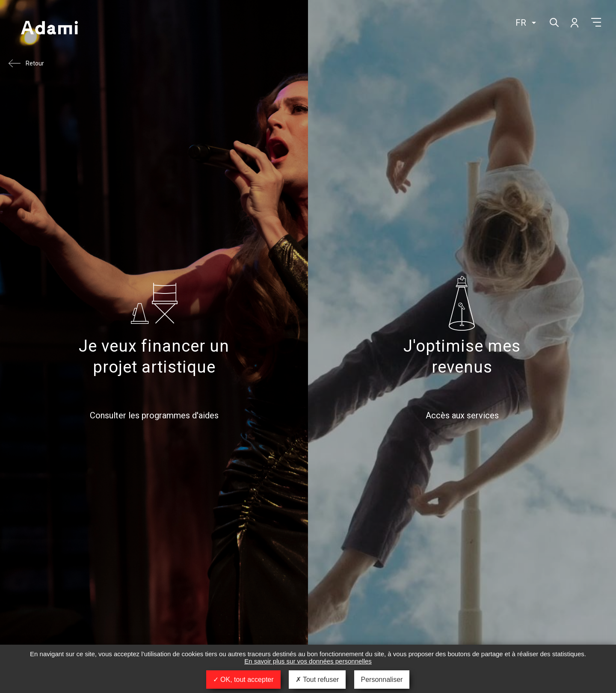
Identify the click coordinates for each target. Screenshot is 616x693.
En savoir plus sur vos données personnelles (308, 661)
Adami (49, 29)
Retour (35, 63)
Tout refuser (317, 680)
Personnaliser (382, 680)
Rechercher (553, 22)
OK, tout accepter (243, 680)
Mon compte (574, 22)
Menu (596, 22)
